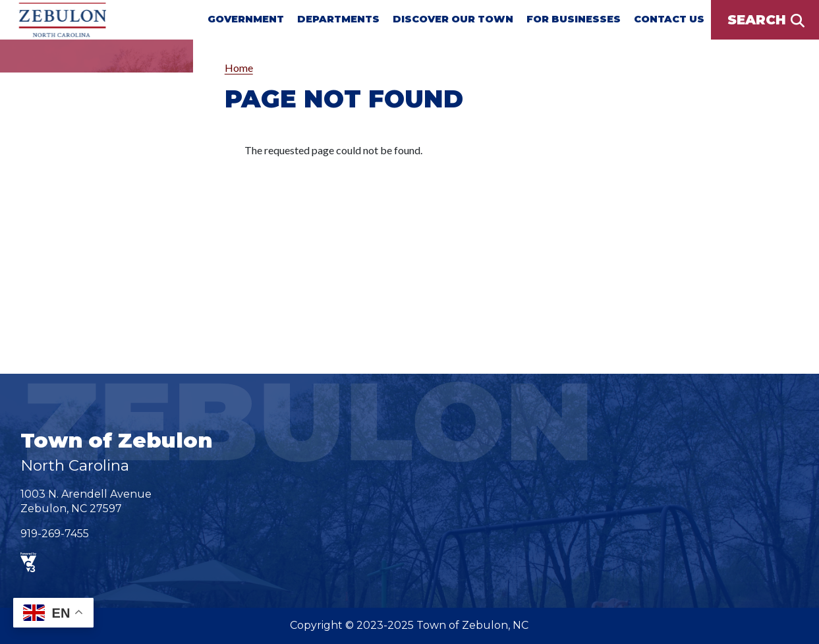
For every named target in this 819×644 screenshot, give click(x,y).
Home (239, 68)
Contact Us (669, 19)
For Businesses (574, 19)
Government (246, 19)
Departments (338, 19)
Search (757, 20)
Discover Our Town (453, 19)
